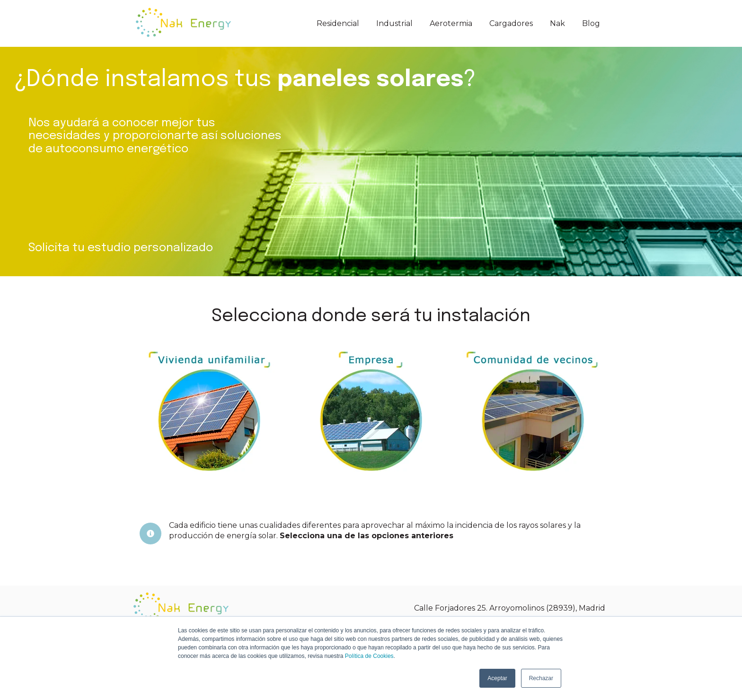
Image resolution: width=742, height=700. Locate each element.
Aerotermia (451, 23)
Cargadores (511, 23)
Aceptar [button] (497, 678)
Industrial (394, 23)
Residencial (338, 23)
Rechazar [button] (541, 678)
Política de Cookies (369, 656)
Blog (591, 23)
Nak (557, 23)
